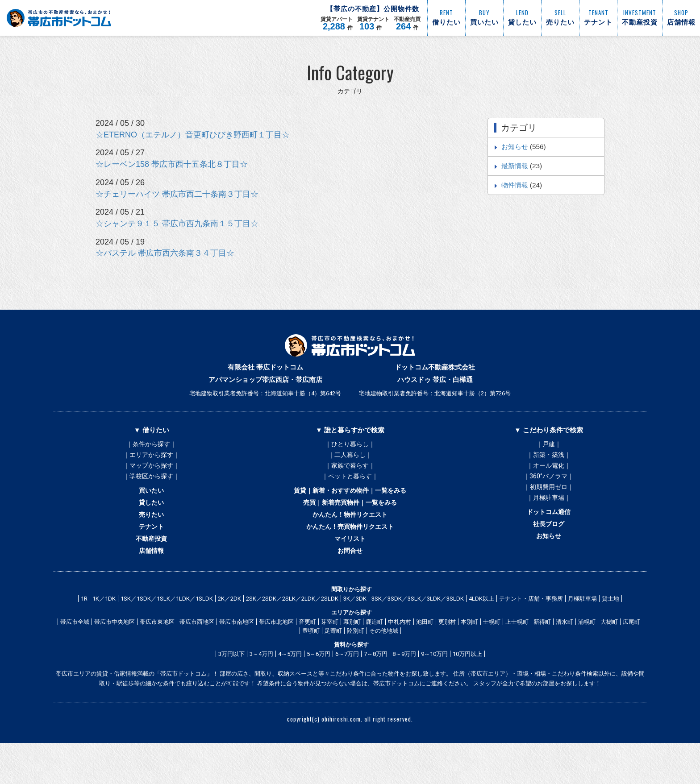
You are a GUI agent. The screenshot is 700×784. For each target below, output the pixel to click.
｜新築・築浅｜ (549, 458)
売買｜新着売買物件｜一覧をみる (350, 519)
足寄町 (333, 663)
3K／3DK (355, 631)
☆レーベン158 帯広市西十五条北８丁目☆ (172, 164)
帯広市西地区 (197, 654)
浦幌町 (587, 654)
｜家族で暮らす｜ (350, 471)
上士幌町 (517, 654)
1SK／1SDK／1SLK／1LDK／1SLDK (167, 631)
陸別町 (356, 663)
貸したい (151, 519)
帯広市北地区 (276, 654)
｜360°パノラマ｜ (548, 485)
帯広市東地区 (157, 654)
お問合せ (350, 580)
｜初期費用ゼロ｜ (549, 498)
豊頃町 (311, 663)
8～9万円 (404, 686)
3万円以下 (231, 686)
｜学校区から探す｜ (151, 485)
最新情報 (515, 166)
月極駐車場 (582, 631)
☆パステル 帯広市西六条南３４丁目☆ (165, 253)
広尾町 (631, 654)
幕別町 (352, 654)
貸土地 (610, 631)
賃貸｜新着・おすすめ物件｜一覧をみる (350, 504)
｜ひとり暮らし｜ (350, 444)
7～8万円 (376, 686)
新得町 (542, 654)
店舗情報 (151, 580)
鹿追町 (374, 654)
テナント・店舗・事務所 (531, 631)
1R (84, 631)
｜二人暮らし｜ (350, 458)
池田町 (425, 654)
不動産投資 (152, 565)
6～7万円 (347, 686)
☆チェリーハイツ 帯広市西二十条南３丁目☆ (177, 194)
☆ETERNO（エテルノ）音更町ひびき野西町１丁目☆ (193, 135)
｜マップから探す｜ (151, 471)
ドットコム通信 (548, 531)
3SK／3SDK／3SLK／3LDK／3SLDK (418, 631)
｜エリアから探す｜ (151, 458)
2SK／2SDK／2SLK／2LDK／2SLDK (292, 631)
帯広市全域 (75, 654)
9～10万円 (434, 686)
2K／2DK (229, 631)
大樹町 (609, 654)
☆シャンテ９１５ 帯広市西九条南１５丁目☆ (177, 224)
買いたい (151, 504)
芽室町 (330, 654)
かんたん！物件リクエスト (350, 535)
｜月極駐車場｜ (549, 511)
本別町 (469, 654)
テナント (151, 550)
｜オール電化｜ (549, 471)
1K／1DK (104, 631)
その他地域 (384, 663)
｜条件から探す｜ (151, 444)
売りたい (151, 535)
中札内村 (400, 654)
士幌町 (492, 654)
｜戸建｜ (549, 444)
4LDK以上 (481, 631)
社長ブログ (548, 546)
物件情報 (515, 185)
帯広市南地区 (237, 654)
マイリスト (350, 565)
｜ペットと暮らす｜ (350, 485)
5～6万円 (319, 686)
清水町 (565, 654)
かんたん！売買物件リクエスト (350, 550)
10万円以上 (467, 686)
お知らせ (515, 147)
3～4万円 (261, 686)
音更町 (307, 654)
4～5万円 (290, 686)
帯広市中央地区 (115, 654)
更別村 (447, 654)
